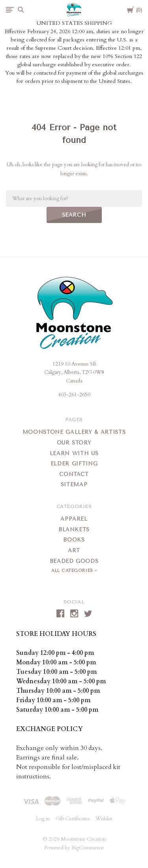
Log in (43, 819)
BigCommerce (88, 848)
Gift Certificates (73, 819)
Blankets (74, 530)
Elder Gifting (74, 464)
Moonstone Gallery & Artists (74, 432)
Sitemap (74, 485)
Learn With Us (74, 453)
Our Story (74, 443)
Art (74, 550)
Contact (74, 474)
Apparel (74, 519)
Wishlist (104, 819)
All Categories (73, 571)
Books (74, 540)
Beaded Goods (74, 561)
